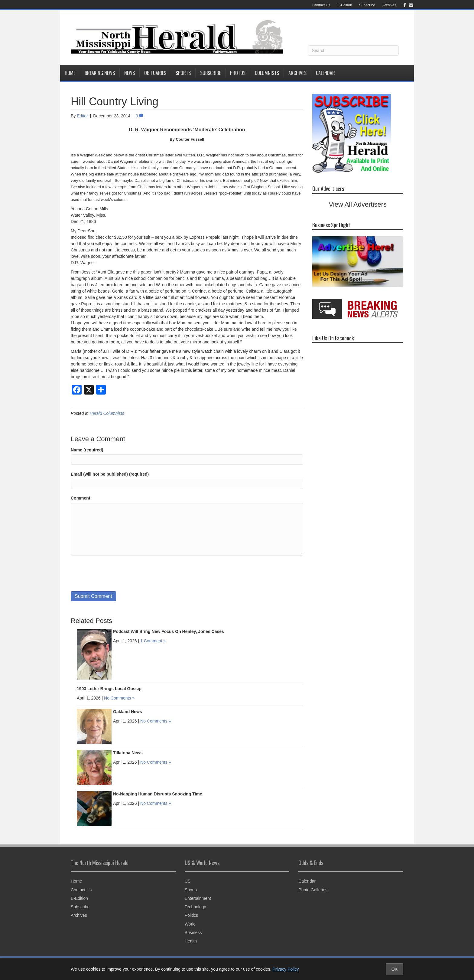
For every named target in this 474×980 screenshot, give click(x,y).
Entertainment (198, 898)
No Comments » (119, 698)
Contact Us (321, 5)
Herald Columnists (107, 413)
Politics (191, 915)
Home (70, 73)
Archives (389, 5)
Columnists (267, 73)
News (130, 73)
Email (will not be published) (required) (110, 474)
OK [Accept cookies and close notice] (394, 969)
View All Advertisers (358, 204)
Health (191, 941)
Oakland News (128, 712)
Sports (183, 73)
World (190, 924)
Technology (195, 907)
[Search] (353, 51)
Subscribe (367, 5)
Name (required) (87, 450)
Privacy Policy (286, 969)
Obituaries (155, 73)
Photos (238, 73)
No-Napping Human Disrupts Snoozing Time (158, 794)
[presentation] (117, 573)
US (188, 881)
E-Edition (345, 5)
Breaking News (100, 73)
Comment (81, 498)
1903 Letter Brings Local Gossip (109, 689)
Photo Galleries (313, 890)
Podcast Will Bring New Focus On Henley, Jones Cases (169, 631)
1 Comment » (153, 641)
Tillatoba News (128, 753)
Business (193, 932)
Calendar (325, 73)
